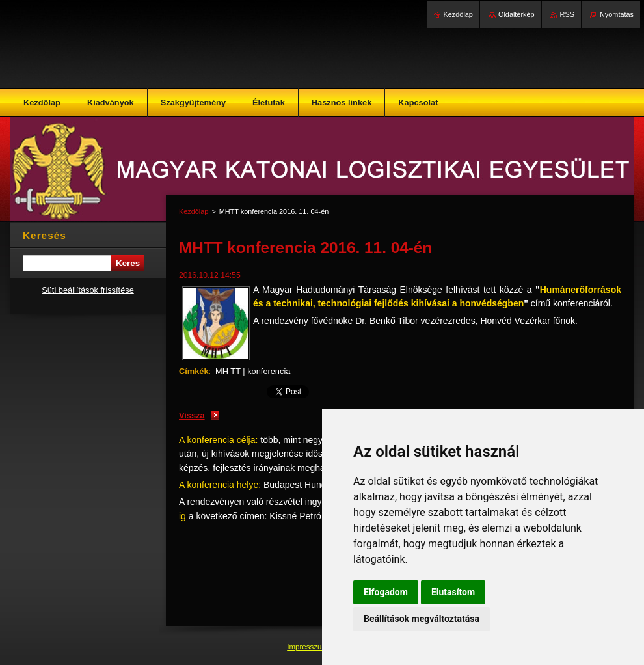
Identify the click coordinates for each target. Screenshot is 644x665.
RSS (567, 14)
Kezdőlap (194, 211)
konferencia (269, 371)
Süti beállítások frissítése (88, 290)
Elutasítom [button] (453, 592)
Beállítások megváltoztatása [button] (422, 619)
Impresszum (308, 647)
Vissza (192, 415)
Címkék (194, 371)
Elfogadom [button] (386, 592)
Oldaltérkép (517, 14)
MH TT (228, 371)
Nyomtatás (617, 14)
